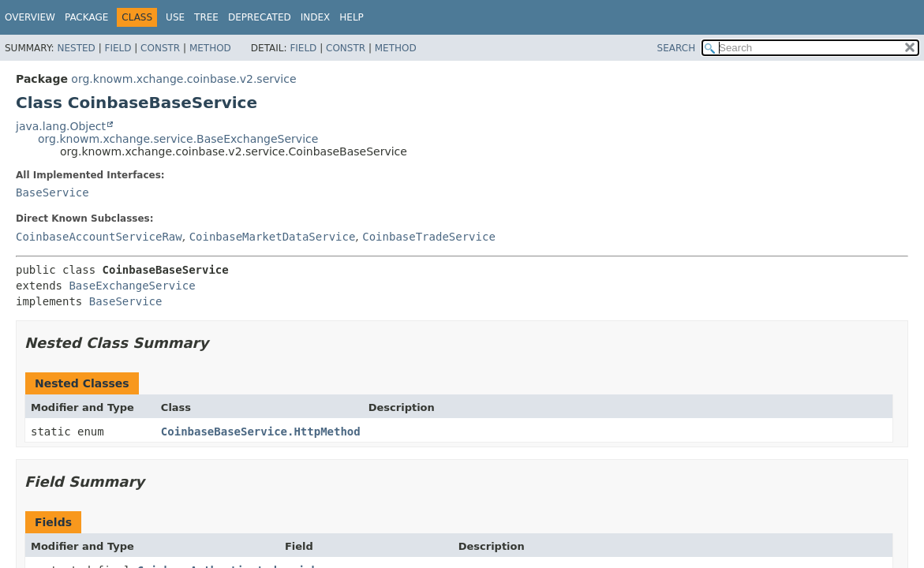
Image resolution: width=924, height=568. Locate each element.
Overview (30, 17)
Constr (160, 48)
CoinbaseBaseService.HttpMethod (261, 432)
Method (210, 48)
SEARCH (677, 48)
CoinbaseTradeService (429, 237)
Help (352, 17)
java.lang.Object (61, 126)
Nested (76, 48)
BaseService (52, 192)
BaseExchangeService (132, 286)
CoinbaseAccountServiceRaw (99, 237)
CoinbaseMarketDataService (273, 237)
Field (118, 48)
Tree (206, 17)
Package (86, 17)
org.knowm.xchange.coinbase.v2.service (183, 79)
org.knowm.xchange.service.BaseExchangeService (178, 139)
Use (175, 17)
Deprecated (260, 17)
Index (316, 17)
